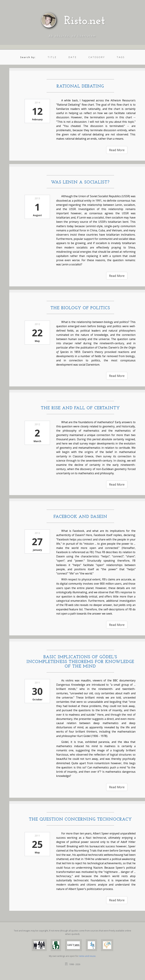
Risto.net (85, 21)
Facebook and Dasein (80, 517)
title (52, 57)
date (72, 57)
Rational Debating (80, 86)
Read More (117, 150)
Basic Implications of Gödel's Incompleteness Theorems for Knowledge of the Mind (80, 662)
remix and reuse (87, 956)
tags (121, 57)
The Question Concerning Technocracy (80, 819)
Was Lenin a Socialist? (80, 182)
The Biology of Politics (80, 308)
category (97, 57)
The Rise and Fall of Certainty (80, 408)
